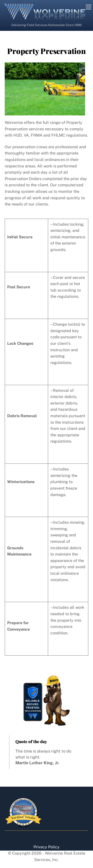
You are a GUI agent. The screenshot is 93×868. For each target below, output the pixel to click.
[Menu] (89, 7)
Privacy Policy (46, 847)
